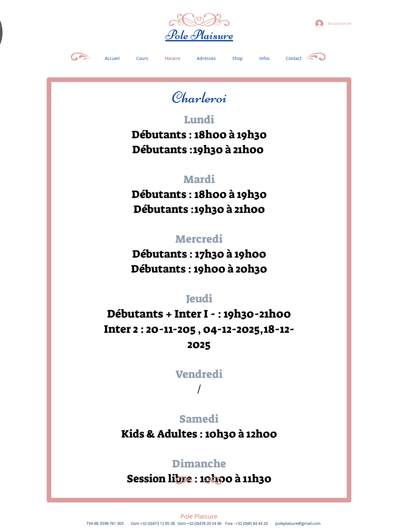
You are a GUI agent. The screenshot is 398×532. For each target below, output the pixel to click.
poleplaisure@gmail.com (298, 523)
